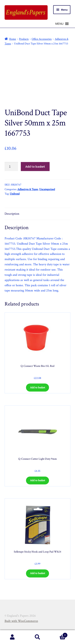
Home (13, 39)
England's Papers (25, 12)
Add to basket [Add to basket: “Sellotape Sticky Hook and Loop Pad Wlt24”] (37, 573)
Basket (59, 634)
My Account (12, 637)
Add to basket (35, 166)
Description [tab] (12, 214)
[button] (59, 24)
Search (37, 637)
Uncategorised (47, 189)
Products (24, 39)
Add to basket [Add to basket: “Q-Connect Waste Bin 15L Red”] (37, 388)
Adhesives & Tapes (28, 189)
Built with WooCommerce (21, 621)
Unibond (15, 194)
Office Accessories (42, 39)
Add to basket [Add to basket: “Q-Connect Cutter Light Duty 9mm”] (37, 480)
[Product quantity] (11, 167)
